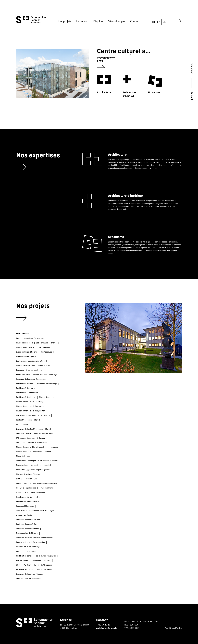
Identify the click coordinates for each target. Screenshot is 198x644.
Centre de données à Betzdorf (28, 520)
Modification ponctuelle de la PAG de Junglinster (36, 556)
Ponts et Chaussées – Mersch (28, 420)
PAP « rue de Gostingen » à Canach (30, 438)
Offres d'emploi (116, 22)
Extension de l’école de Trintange (30, 574)
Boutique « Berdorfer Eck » (27, 479)
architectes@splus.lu (107, 628)
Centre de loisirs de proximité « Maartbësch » (35, 538)
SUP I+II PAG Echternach (41, 561)
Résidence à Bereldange (26, 397)
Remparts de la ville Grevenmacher (31, 542)
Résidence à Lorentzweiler (27, 393)
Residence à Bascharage (47, 384)
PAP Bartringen (22, 561)
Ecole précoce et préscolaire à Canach (32, 361)
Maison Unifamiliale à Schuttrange (30, 402)
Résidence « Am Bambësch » (28, 497)
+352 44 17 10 (103, 625)
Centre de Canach (23, 434)
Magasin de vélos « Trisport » (28, 474)
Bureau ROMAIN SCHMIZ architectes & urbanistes (36, 484)
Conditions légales (173, 628)
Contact (135, 22)
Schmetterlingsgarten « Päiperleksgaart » (33, 470)
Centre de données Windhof (28, 529)
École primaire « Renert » (46, 343)
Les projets (65, 22)
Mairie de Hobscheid (25, 343)
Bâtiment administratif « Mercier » (30, 338)
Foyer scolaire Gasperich (26, 357)
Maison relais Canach (25, 348)
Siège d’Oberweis (38, 493)
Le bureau (82, 22)
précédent (192, 68)
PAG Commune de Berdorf (27, 552)
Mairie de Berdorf (23, 456)
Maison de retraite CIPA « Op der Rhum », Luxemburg (38, 447)
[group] (93, 74)
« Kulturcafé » (22, 493)
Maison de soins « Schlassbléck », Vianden (34, 452)
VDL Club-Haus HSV (24, 425)
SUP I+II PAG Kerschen (43, 565)
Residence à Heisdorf (25, 384)
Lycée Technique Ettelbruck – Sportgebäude (34, 352)
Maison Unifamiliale (47, 397)
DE (164, 22)
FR (153, 22)
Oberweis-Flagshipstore (26, 488)
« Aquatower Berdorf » (25, 515)
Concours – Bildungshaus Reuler (29, 370)
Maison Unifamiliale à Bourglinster (30, 411)
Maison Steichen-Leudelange (45, 375)
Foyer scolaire (22, 465)
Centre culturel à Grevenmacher (29, 579)
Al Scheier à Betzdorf (25, 570)
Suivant (192, 96)
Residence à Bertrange (25, 388)
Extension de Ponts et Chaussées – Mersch (34, 429)
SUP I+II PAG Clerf (23, 565)
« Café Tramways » (47, 488)
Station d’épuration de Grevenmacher (31, 443)
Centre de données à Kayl (27, 524)
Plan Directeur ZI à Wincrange (28, 547)
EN (159, 22)
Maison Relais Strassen (26, 366)
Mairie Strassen (23, 334)
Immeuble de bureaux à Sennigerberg (31, 379)
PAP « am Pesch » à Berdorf (45, 434)
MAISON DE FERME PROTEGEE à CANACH (33, 416)
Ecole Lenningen (44, 348)
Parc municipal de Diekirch (27, 533)
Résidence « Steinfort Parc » (28, 502)
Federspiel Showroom (25, 506)
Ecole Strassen (44, 366)
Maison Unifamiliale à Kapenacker (30, 406)
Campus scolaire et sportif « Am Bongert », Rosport (37, 461)
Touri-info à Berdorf (45, 570)
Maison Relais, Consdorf (41, 465)
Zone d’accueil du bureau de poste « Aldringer (35, 511)
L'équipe (98, 22)
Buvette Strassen (23, 375)
